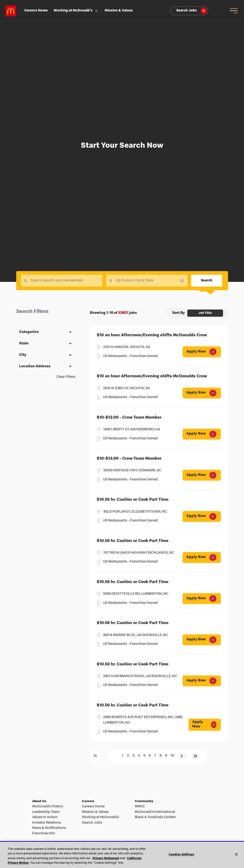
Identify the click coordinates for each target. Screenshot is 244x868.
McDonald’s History (48, 807)
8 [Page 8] (161, 756)
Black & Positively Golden (155, 817)
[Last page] (195, 756)
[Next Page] (182, 756)
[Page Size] (95, 756)
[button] (233, 11)
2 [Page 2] (128, 756)
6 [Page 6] (150, 756)
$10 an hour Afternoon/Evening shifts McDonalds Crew (152, 335)
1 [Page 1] (123, 756)
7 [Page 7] (155, 756)
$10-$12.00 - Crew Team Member (129, 418)
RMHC (140, 807)
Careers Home (36, 11)
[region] (122, 855)
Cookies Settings (181, 855)
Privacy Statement (106, 859)
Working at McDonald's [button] (76, 11)
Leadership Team (46, 812)
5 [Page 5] (144, 756)
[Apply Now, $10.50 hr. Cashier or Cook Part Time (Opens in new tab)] (202, 516)
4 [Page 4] (139, 756)
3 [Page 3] (133, 756)
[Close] (236, 854)
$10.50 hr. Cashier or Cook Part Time (133, 500)
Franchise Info (44, 834)
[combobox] (147, 281)
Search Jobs (192, 11)
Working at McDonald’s (100, 817)
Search (207, 281)
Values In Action (45, 817)
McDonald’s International (155, 812)
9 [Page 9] (166, 756)
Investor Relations (47, 823)
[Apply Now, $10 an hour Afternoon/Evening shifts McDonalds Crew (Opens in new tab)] (202, 352)
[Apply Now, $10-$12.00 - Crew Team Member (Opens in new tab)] (202, 434)
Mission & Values (119, 11)
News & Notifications (49, 828)
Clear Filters (66, 377)
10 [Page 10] (172, 756)
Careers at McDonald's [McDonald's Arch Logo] (11, 11)
